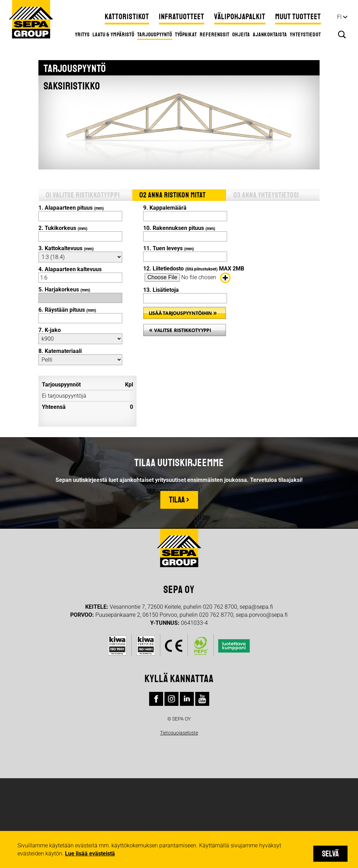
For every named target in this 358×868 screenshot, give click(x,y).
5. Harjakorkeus (64, 290)
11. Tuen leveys (169, 248)
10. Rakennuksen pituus (179, 228)
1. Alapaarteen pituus (71, 208)
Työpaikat (186, 35)
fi (339, 17)
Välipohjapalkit (240, 17)
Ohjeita (241, 35)
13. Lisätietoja (161, 290)
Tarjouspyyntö (155, 35)
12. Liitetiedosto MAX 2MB (194, 269)
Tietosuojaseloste (179, 733)
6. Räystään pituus (67, 310)
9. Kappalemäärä (165, 208)
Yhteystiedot (305, 35)
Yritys (82, 35)
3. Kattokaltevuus (66, 248)
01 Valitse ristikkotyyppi (83, 195)
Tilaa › (179, 500)
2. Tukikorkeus (63, 228)
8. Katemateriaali (60, 351)
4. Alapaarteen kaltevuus (70, 269)
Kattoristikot (127, 17)
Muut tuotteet (298, 17)
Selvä (330, 854)
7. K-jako (50, 330)
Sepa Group (31, 19)
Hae (342, 35)
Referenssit (215, 35)
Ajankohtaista (270, 35)
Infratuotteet (182, 17)
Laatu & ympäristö (114, 35)
